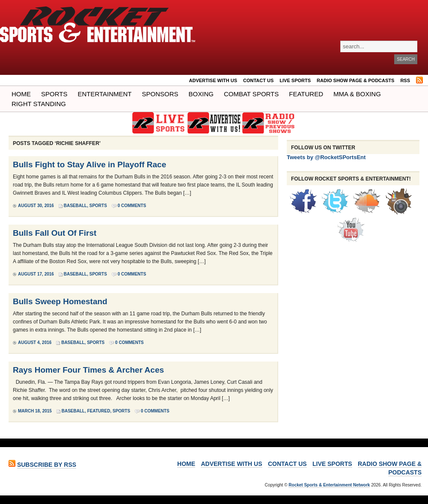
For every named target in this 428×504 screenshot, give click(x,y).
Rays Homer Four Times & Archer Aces (88, 370)
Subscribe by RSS (47, 465)
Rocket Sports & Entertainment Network (329, 485)
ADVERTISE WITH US (213, 80)
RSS (405, 80)
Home (21, 94)
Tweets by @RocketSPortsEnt (326, 157)
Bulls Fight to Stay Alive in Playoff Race (89, 165)
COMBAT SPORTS (251, 94)
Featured (306, 94)
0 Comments (132, 206)
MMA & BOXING (357, 94)
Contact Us (258, 80)
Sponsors (160, 94)
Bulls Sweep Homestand (60, 301)
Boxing (201, 94)
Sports (54, 94)
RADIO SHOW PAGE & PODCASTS (355, 80)
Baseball (75, 206)
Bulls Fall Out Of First (55, 233)
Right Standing (39, 104)
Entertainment (104, 94)
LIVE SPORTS (295, 80)
